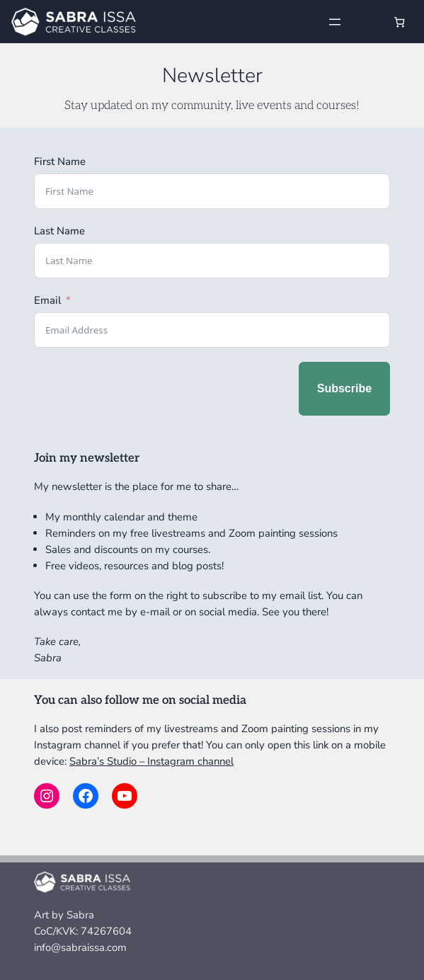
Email (47, 300)
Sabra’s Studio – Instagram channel (151, 761)
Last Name (59, 231)
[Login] (368, 22)
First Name (60, 161)
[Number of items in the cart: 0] (400, 22)
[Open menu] (335, 22)
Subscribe (344, 388)
